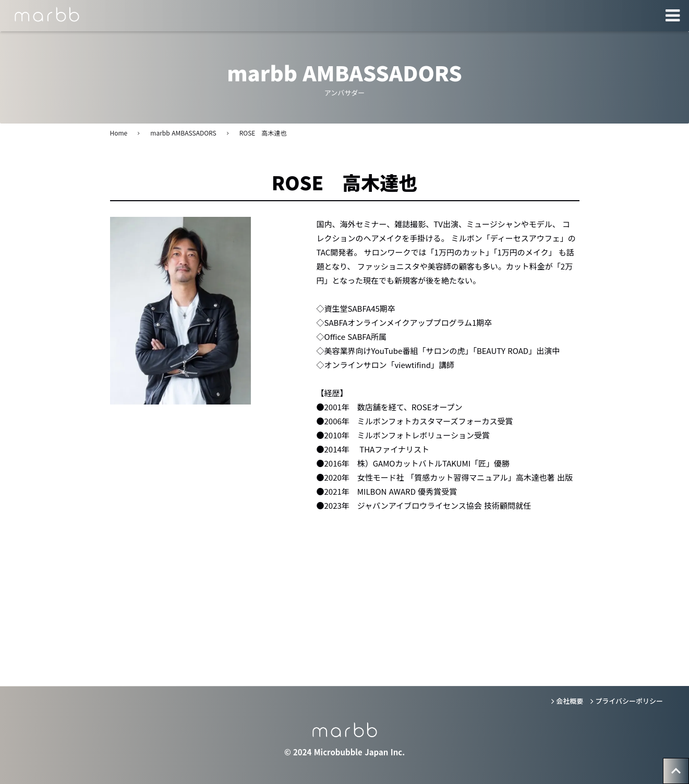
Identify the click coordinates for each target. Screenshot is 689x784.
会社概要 (570, 701)
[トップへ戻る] (676, 771)
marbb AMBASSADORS (183, 133)
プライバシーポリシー (629, 701)
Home (119, 133)
